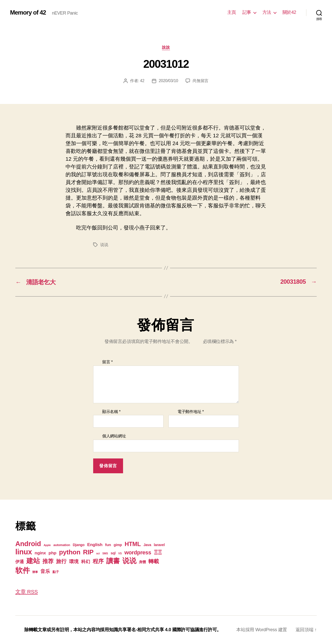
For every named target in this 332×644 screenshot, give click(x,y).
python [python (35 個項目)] (70, 552)
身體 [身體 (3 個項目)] (142, 562)
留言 (107, 362)
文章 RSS (26, 592)
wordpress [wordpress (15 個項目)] (138, 552)
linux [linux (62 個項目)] (24, 552)
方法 (267, 12)
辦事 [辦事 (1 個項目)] (35, 572)
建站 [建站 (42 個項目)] (33, 561)
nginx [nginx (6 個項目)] (40, 553)
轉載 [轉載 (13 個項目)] (154, 561)
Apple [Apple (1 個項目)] (47, 545)
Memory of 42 (28, 13)
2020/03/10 (168, 81)
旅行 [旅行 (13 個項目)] (61, 561)
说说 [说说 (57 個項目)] (129, 561)
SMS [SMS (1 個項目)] (105, 553)
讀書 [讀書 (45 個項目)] (113, 561)
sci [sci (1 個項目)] (98, 553)
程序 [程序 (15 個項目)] (98, 561)
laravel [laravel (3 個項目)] (159, 545)
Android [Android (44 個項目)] (28, 544)
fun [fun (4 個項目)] (108, 545)
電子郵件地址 (191, 412)
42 (142, 81)
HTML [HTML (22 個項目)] (133, 544)
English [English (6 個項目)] (95, 545)
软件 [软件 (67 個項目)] (22, 570)
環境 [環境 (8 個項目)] (74, 562)
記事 (247, 12)
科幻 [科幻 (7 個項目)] (86, 562)
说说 (104, 245)
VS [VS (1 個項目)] (120, 553)
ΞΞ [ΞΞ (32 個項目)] (158, 552)
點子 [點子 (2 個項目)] (56, 572)
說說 (166, 47)
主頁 (232, 12)
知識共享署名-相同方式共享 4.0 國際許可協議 (154, 630)
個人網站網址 (114, 436)
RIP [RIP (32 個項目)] (88, 552)
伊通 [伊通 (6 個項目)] (19, 562)
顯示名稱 (111, 412)
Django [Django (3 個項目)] (79, 545)
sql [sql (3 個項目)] (113, 553)
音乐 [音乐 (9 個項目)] (45, 571)
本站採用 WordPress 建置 (262, 630)
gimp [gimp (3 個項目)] (118, 545)
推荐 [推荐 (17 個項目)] (48, 561)
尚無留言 (201, 81)
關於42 (289, 12)
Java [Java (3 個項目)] (147, 545)
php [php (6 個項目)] (52, 553)
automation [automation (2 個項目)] (62, 545)
